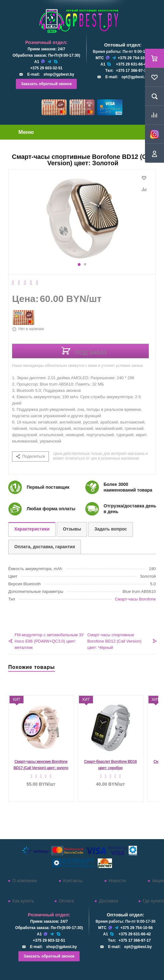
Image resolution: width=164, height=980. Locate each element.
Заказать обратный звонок (46, 84)
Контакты (73, 881)
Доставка (108, 901)
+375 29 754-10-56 (134, 58)
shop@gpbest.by (59, 74)
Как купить (23, 901)
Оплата (66, 901)
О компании (25, 881)
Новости (117, 881)
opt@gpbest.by (135, 77)
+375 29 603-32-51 (46, 68)
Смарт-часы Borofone (135, 599)
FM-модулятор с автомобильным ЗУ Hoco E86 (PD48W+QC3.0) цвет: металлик (49, 641)
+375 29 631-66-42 (132, 64)
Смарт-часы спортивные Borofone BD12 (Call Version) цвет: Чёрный (114, 641)
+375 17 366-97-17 (132, 71)
